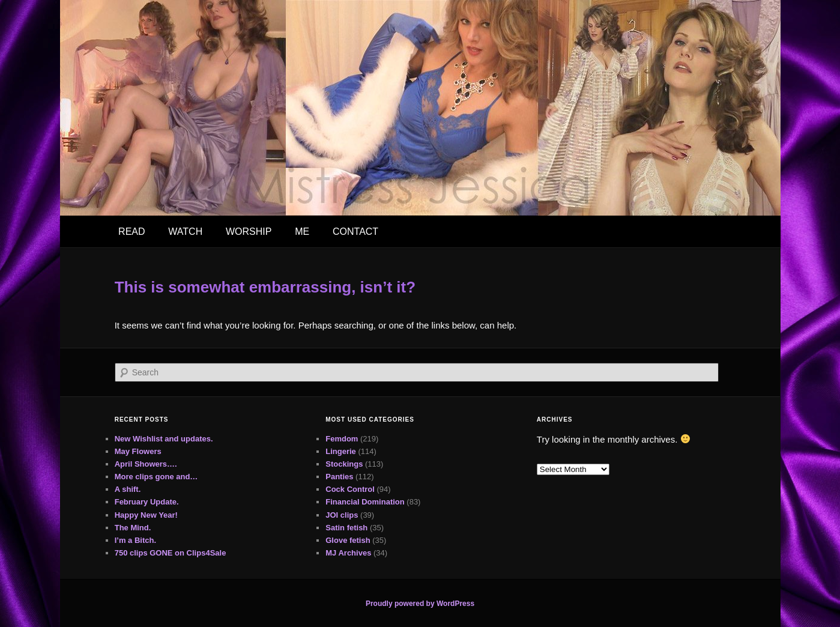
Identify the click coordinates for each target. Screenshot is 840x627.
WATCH (185, 232)
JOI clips (342, 515)
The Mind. (133, 528)
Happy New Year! (146, 515)
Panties (339, 477)
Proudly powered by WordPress (420, 604)
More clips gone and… (156, 477)
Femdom (342, 439)
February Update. (147, 502)
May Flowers (138, 451)
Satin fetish (346, 528)
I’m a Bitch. (135, 540)
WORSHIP (249, 232)
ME (302, 232)
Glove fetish (348, 540)
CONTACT (355, 232)
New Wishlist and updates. (164, 439)
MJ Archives (348, 553)
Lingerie (341, 451)
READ (131, 232)
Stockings (344, 464)
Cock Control (350, 489)
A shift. (128, 489)
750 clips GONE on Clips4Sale (171, 553)
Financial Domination (365, 502)
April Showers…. (146, 464)
